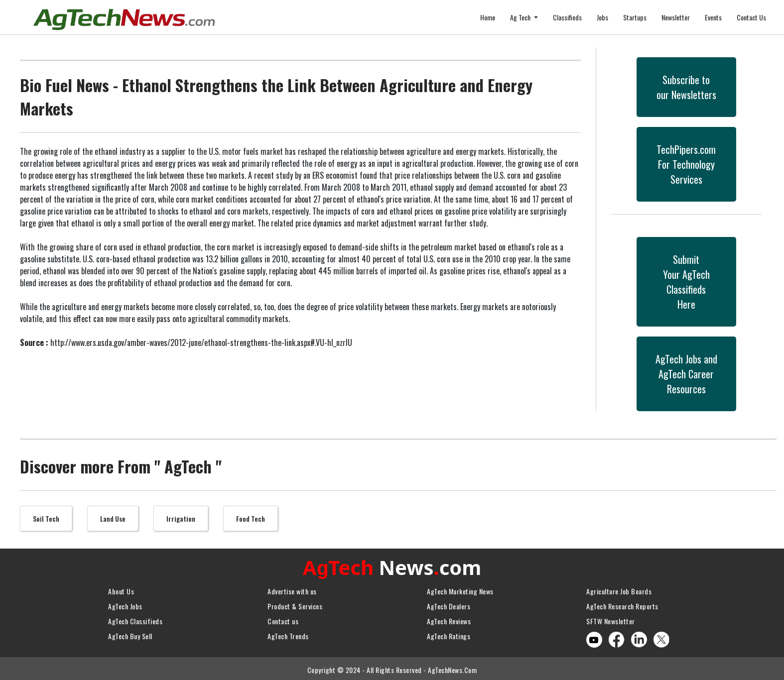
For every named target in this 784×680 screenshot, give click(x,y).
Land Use (113, 518)
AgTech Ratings (449, 633)
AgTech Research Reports (622, 604)
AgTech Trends (288, 633)
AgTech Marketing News (460, 589)
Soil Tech (46, 518)
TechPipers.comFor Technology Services (686, 164)
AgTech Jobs (125, 604)
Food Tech (251, 518)
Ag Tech (521, 17)
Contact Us (751, 17)
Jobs (602, 17)
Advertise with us (292, 589)
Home (488, 17)
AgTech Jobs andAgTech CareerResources (686, 374)
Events (713, 17)
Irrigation (181, 518)
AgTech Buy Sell (130, 633)
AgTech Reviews (449, 619)
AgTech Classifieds (135, 619)
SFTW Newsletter (611, 619)
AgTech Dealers (449, 604)
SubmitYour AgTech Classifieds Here (686, 282)
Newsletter (676, 17)
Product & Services (295, 604)
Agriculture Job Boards (619, 589)
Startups (635, 17)
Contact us (283, 619)
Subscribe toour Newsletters (686, 87)
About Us (121, 589)
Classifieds (567, 17)
